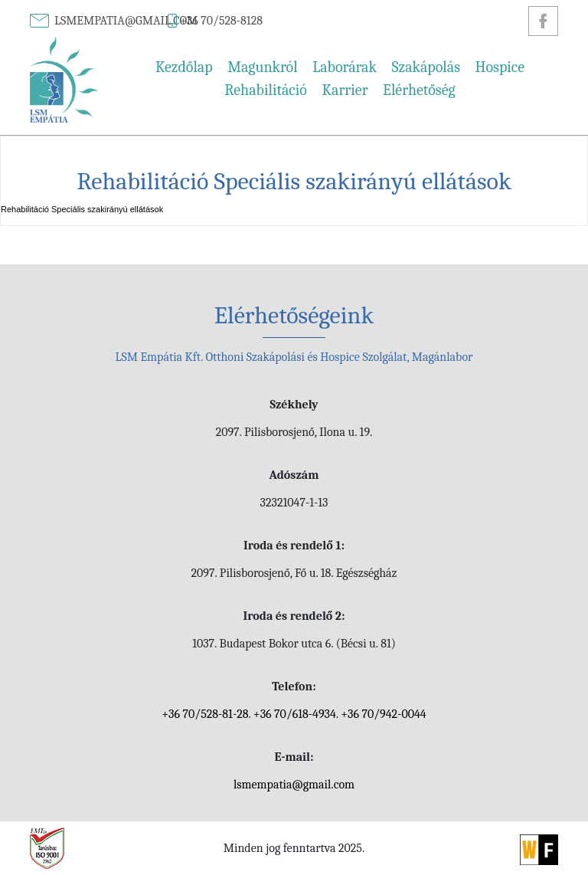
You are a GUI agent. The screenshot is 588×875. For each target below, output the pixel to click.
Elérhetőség (419, 90)
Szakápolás (426, 67)
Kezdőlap (184, 67)
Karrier (345, 90)
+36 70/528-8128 (221, 21)
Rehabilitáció (266, 90)
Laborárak (345, 67)
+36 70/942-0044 (384, 714)
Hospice (500, 67)
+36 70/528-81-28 (205, 714)
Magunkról (262, 67)
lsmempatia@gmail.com (126, 21)
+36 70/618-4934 (295, 714)
